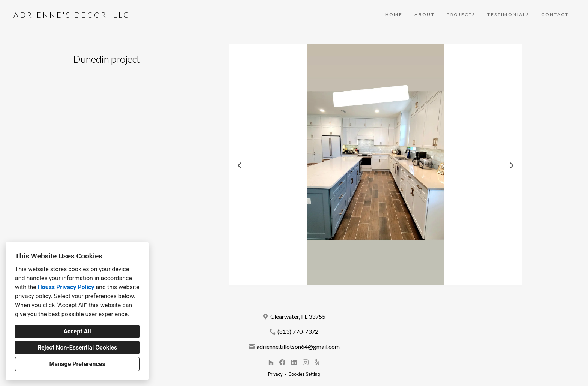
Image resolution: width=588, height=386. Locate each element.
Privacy (275, 374)
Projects (461, 14)
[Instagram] (305, 362)
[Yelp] (317, 362)
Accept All (77, 331)
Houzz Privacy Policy (66, 287)
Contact (555, 14)
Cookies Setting (304, 374)
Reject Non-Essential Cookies (77, 348)
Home (394, 14)
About (424, 14)
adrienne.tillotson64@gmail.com (298, 346)
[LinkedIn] (294, 362)
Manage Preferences (77, 364)
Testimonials (508, 14)
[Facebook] (283, 362)
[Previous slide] (240, 165)
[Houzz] (271, 362)
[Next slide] (511, 165)
